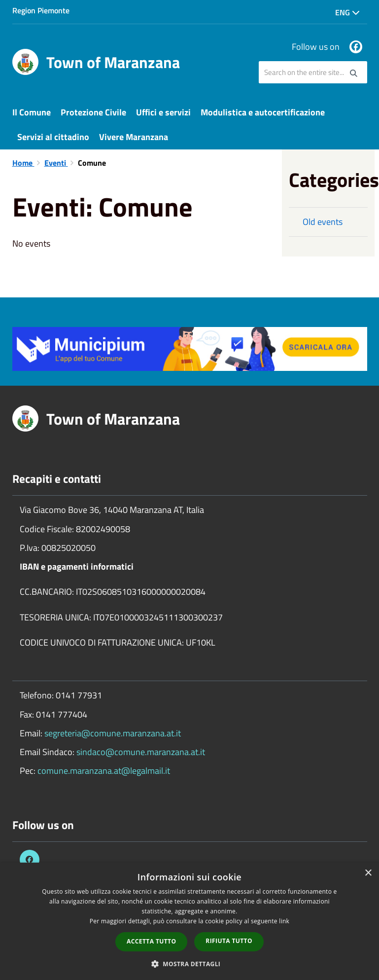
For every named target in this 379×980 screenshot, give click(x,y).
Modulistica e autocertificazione (263, 112)
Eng (347, 12)
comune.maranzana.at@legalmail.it (104, 771)
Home (23, 163)
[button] (190, 963)
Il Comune (32, 112)
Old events (323, 222)
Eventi (56, 163)
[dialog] (189, 921)
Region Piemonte (41, 10)
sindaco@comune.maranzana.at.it (141, 752)
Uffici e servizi (163, 112)
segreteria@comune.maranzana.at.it (113, 733)
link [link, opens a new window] (284, 921)
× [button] (368, 873)
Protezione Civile (93, 112)
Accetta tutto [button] (151, 941)
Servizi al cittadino (53, 137)
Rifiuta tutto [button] (229, 941)
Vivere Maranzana (134, 137)
